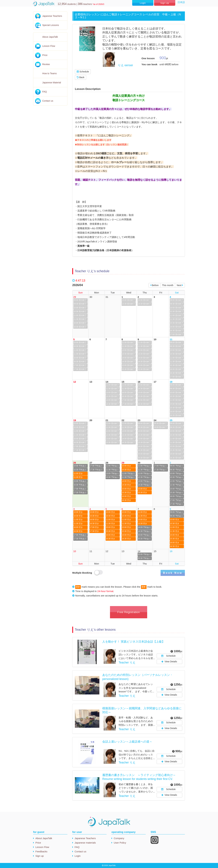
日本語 (181, 2)
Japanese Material (52, 83)
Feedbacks (41, 851)
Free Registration (129, 612)
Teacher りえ (127, 662)
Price (45, 55)
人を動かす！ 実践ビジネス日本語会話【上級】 (134, 642)
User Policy (120, 843)
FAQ (45, 92)
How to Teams (49, 73)
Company (119, 838)
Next (180, 285)
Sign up (40, 856)
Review (46, 64)
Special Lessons (51, 25)
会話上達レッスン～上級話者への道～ (127, 742)
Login (143, 3)
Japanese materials (85, 843)
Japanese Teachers (52, 16)
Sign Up (165, 3)
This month (168, 285)
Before (154, 285)
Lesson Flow (49, 46)
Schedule (83, 72)
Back (81, 77)
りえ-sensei (125, 65)
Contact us (48, 101)
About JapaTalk (50, 37)
